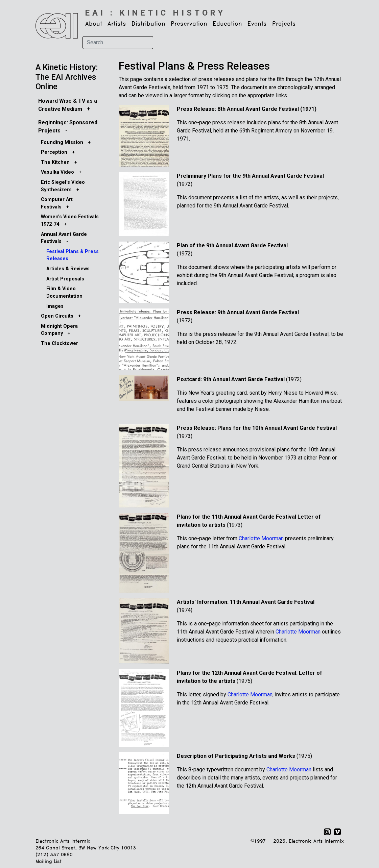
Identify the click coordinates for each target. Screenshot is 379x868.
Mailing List (49, 862)
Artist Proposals (65, 279)
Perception (54, 152)
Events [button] (257, 24)
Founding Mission (62, 142)
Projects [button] (284, 24)
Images (55, 306)
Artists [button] (117, 24)
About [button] (94, 24)
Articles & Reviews (68, 269)
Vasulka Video (57, 172)
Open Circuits (57, 316)
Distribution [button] (148, 24)
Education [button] (227, 24)
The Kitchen (55, 162)
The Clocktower (60, 343)
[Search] (118, 43)
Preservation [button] (189, 24)
